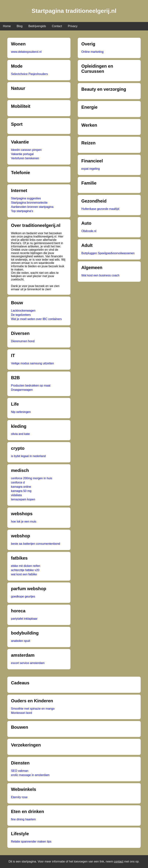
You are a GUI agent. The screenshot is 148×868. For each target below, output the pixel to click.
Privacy (73, 26)
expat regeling (91, 169)
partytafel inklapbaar (24, 619)
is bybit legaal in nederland (28, 456)
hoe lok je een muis (24, 522)
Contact (57, 26)
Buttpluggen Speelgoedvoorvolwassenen (108, 253)
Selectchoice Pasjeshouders (29, 74)
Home (7, 26)
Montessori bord (22, 713)
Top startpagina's (22, 211)
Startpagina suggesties (26, 198)
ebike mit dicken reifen (26, 566)
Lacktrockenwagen (23, 311)
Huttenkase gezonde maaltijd (100, 209)
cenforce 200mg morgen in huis (32, 478)
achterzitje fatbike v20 (25, 570)
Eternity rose (19, 797)
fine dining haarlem (23, 819)
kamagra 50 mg (21, 491)
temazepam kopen (23, 499)
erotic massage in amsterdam (30, 775)
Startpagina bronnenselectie (29, 203)
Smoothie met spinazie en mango (33, 709)
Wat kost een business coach (101, 275)
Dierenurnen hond (23, 341)
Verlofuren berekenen (25, 158)
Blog (20, 26)
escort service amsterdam (28, 663)
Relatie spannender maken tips (31, 842)
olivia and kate (20, 434)
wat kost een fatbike (24, 574)
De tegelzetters (21, 315)
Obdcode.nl (89, 231)
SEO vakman (20, 771)
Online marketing (93, 52)
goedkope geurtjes (23, 596)
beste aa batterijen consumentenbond (36, 544)
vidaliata (16, 495)
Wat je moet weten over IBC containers (36, 319)
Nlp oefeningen (21, 412)
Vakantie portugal (22, 154)
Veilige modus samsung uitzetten (32, 363)
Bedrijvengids (37, 26)
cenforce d (18, 482)
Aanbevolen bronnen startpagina (32, 207)
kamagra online (21, 487)
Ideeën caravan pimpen (26, 150)
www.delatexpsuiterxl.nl (26, 52)
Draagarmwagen (22, 390)
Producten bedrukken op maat (31, 386)
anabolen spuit (21, 641)
